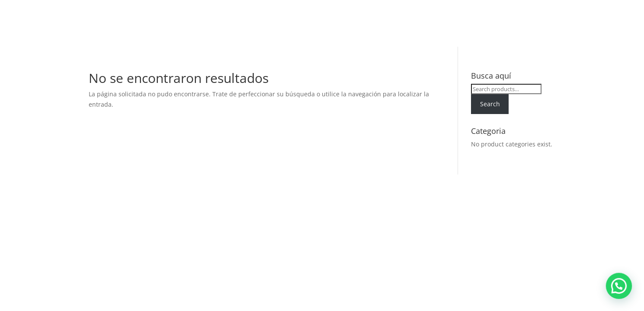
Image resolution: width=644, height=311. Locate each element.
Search (490, 104)
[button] (622, 295)
